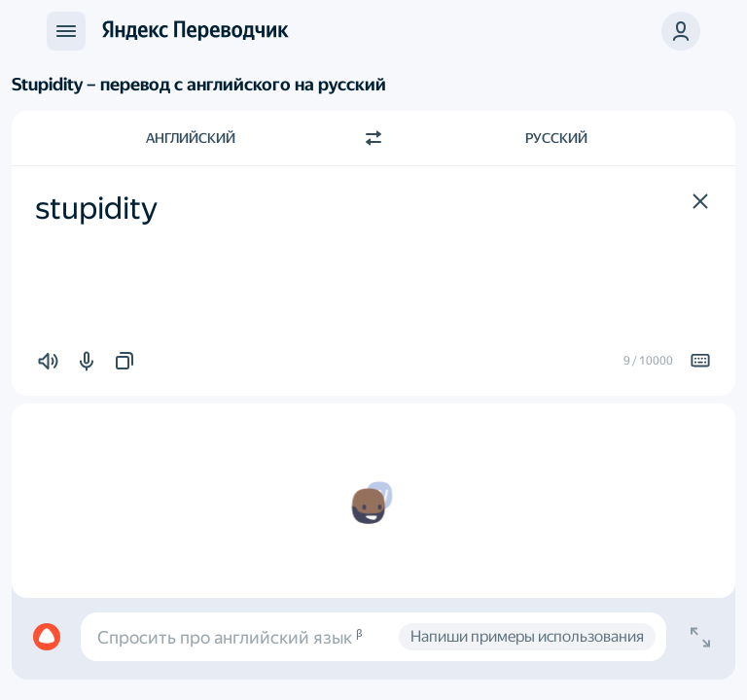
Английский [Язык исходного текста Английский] (191, 138)
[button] (700, 201)
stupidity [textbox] (96, 208)
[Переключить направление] (373, 138)
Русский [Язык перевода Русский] (556, 138)
